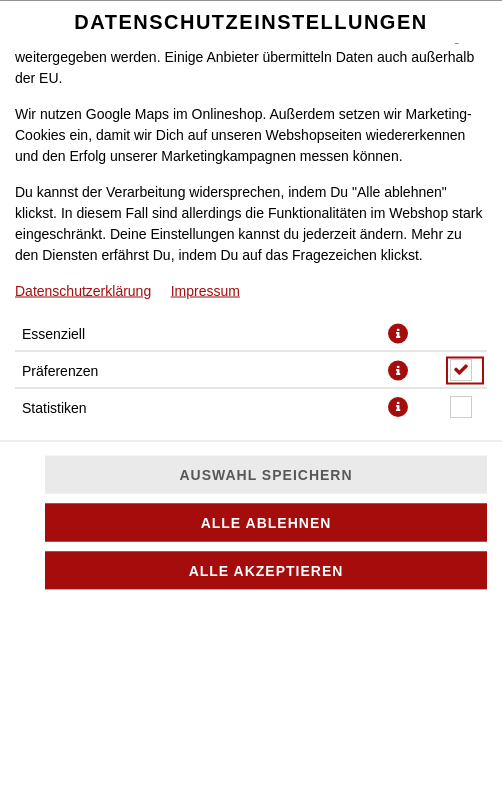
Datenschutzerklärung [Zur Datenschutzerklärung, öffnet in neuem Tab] (83, 290)
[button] (398, 333)
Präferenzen (60, 370)
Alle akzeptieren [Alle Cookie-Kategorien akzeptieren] (266, 571)
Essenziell (53, 333)
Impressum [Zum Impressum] (205, 290)
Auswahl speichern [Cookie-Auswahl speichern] (265, 475)
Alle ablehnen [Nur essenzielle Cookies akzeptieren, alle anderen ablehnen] (266, 523)
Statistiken (54, 407)
